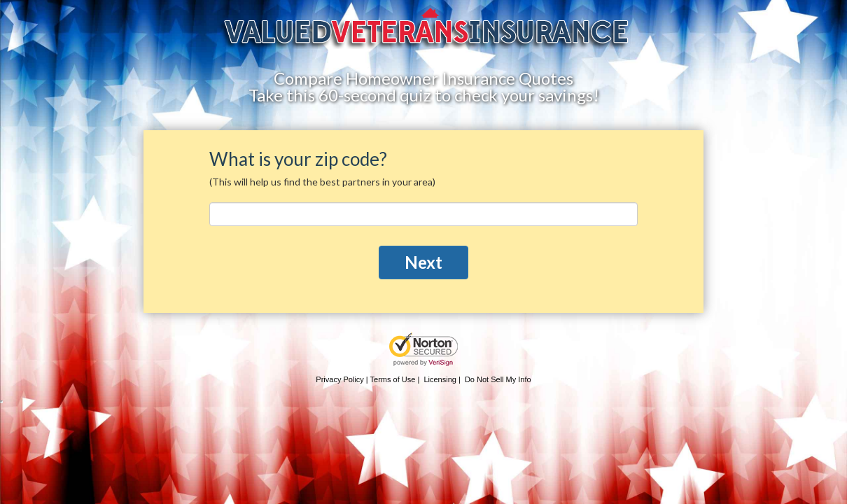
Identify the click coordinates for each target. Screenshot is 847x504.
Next (423, 262)
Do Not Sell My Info (498, 379)
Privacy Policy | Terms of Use (365, 379)
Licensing (440, 379)
